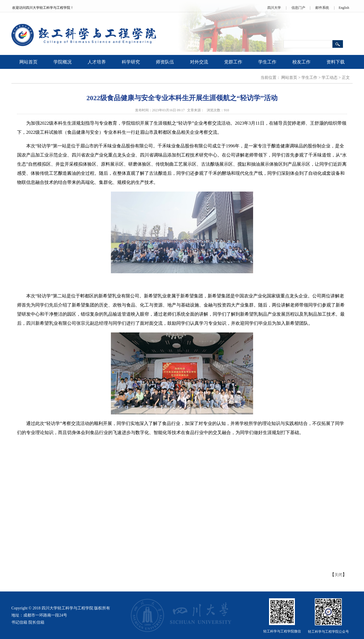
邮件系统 (322, 8)
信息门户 (298, 8)
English (344, 8)
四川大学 (274, 8)
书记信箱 (19, 622)
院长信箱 (36, 622)
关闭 (338, 575)
